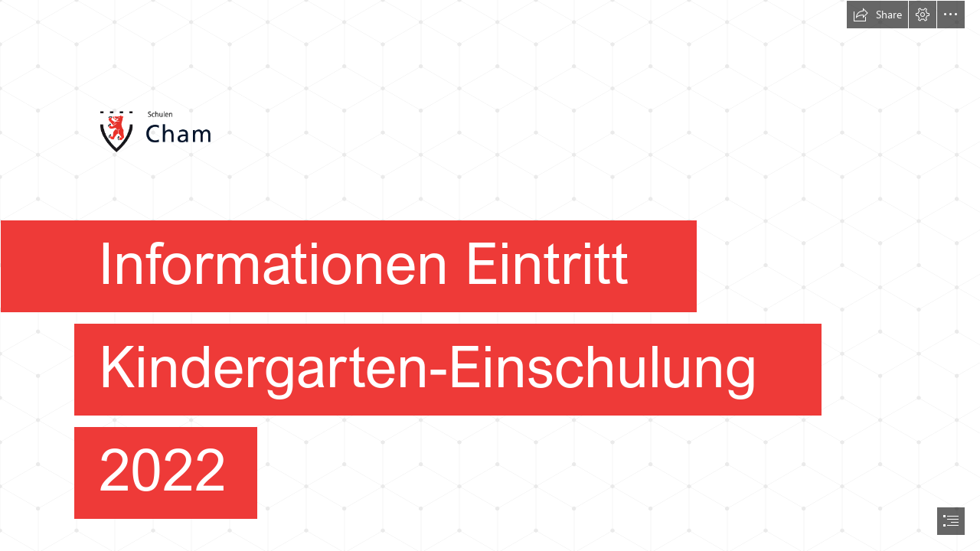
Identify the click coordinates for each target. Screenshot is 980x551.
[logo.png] (490, 271)
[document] (490, 275)
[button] (877, 15)
